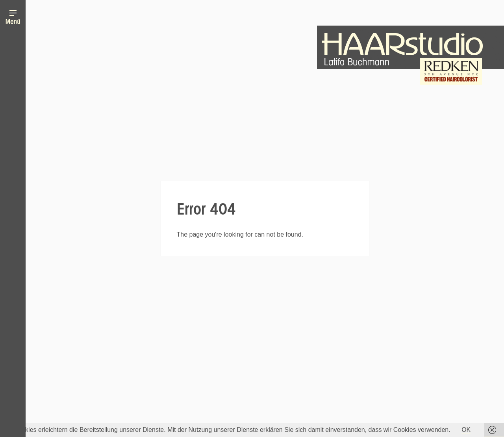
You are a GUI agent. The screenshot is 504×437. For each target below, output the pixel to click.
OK (466, 430)
